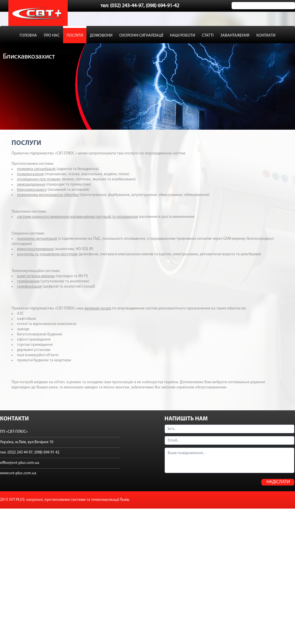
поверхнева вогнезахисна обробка (48, 195)
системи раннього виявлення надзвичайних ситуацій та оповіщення (77, 217)
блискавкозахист (32, 190)
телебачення (28, 281)
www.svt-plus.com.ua (18, 473)
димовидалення (31, 185)
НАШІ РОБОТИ (183, 36)
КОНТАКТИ (266, 36)
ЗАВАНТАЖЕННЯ (235, 36)
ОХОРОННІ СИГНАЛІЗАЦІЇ (141, 36)
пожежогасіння (30, 174)
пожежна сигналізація (36, 169)
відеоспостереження (35, 249)
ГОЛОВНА (28, 36)
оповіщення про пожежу (39, 179)
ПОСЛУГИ (75, 36)
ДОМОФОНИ (101, 36)
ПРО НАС (52, 36)
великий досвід (98, 308)
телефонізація (29, 287)
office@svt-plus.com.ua (20, 463)
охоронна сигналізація (37, 239)
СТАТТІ (208, 36)
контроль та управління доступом (47, 254)
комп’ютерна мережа (36, 276)
